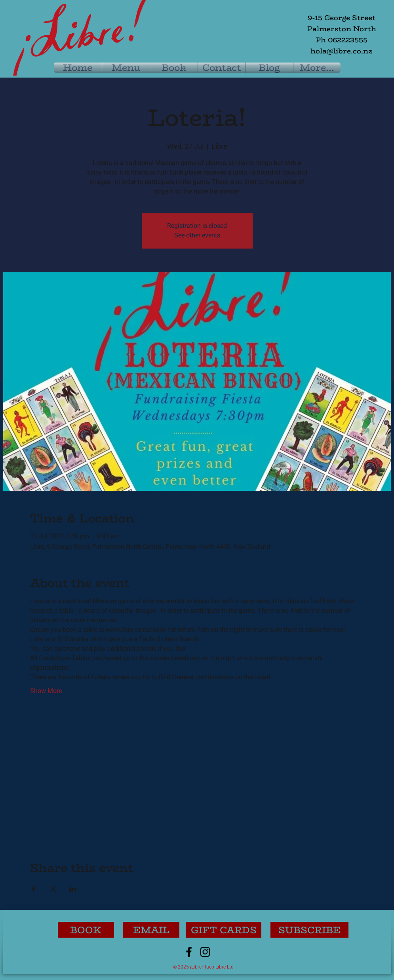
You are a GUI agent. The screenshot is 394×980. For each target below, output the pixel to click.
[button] (309, 930)
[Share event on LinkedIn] (73, 889)
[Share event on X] (53, 889)
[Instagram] (205, 952)
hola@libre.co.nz (342, 51)
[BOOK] (86, 930)
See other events (197, 235)
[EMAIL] (151, 930)
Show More (46, 691)
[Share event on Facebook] (34, 889)
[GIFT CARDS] (224, 930)
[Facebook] (189, 952)
